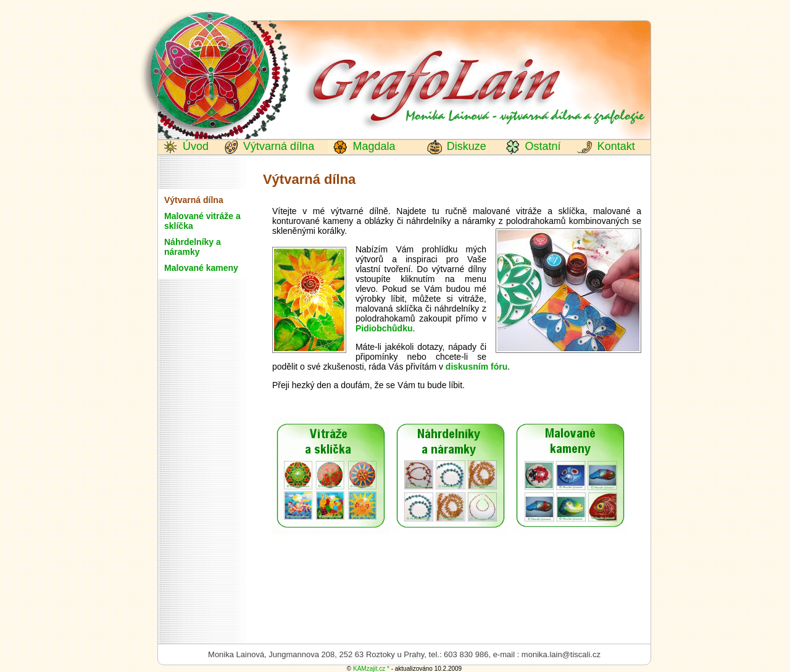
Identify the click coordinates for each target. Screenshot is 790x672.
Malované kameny (201, 268)
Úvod (194, 146)
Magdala (372, 146)
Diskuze (465, 146)
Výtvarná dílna (277, 146)
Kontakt (615, 146)
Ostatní (541, 146)
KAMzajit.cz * (371, 669)
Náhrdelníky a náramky (193, 247)
